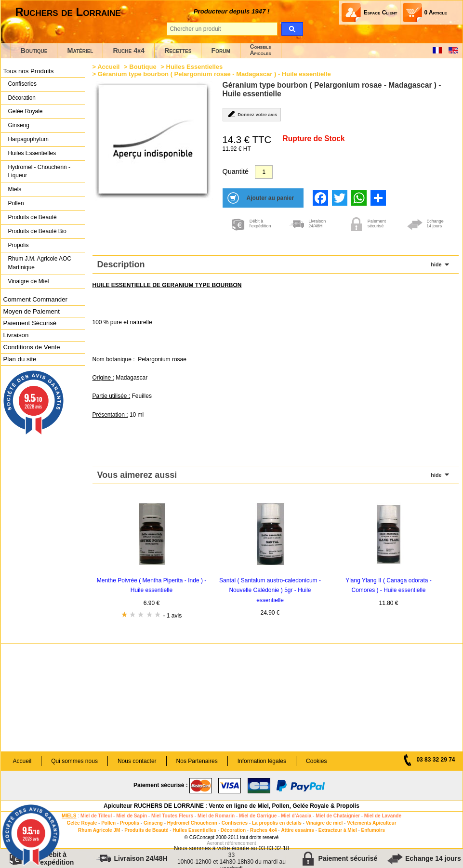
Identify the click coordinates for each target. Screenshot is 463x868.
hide (436, 264)
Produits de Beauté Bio (37, 231)
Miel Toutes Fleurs (172, 816)
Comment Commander (35, 299)
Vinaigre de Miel (29, 281)
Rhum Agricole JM (99, 830)
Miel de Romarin (216, 816)
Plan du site (20, 359)
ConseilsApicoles (261, 50)
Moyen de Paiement (32, 311)
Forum (220, 51)
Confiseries (22, 84)
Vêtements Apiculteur (371, 823)
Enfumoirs (373, 830)
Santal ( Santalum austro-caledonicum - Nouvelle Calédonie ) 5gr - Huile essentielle (270, 590)
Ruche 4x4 (128, 51)
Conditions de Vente (32, 347)
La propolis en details (277, 823)
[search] (292, 29)
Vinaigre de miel (324, 823)
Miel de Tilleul (96, 816)
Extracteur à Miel (338, 830)
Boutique (34, 51)
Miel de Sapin (132, 816)
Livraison (16, 335)
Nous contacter (137, 761)
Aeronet (215, 843)
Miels (15, 189)
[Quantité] (264, 172)
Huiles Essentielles (32, 153)
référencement (240, 843)
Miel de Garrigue (258, 816)
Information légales (262, 761)
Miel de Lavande (383, 816)
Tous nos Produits (29, 71)
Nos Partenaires (197, 761)
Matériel (80, 51)
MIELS (69, 816)
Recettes (178, 51)
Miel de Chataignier (338, 816)
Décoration (22, 98)
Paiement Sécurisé (30, 323)
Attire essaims (297, 830)
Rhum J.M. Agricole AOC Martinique (40, 263)
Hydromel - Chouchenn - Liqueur (39, 171)
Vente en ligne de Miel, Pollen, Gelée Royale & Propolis (284, 806)
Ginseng (19, 125)
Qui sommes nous (74, 761)
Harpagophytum (29, 139)
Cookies (316, 761)
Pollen (16, 203)
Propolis (19, 245)
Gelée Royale (26, 111)
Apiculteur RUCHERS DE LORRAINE (154, 806)
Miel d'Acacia (296, 816)
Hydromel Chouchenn (192, 823)
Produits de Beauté (33, 217)
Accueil (108, 67)
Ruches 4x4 (264, 830)
